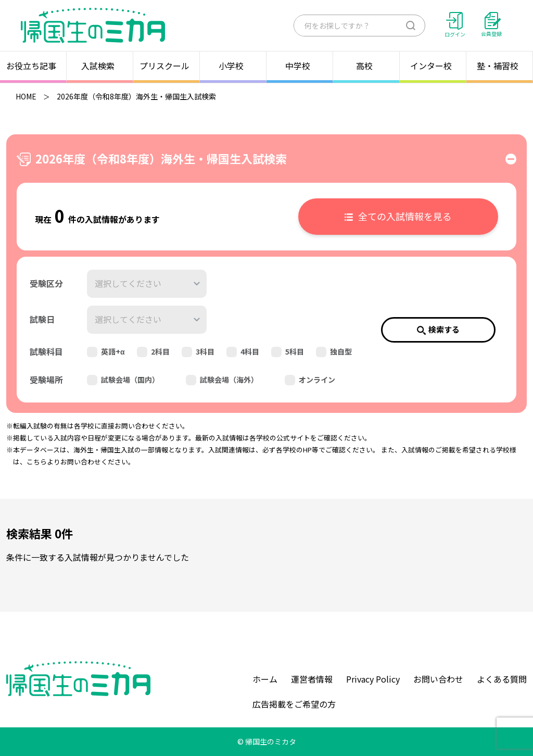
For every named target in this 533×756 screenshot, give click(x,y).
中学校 (300, 66)
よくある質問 (502, 679)
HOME (26, 96)
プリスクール (167, 66)
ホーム (265, 679)
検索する (438, 329)
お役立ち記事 (33, 66)
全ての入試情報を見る (398, 216)
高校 (366, 66)
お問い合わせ (438, 679)
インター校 (433, 66)
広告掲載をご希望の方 (294, 704)
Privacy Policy (373, 679)
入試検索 (100, 66)
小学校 (233, 66)
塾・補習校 (500, 66)
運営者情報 (312, 679)
